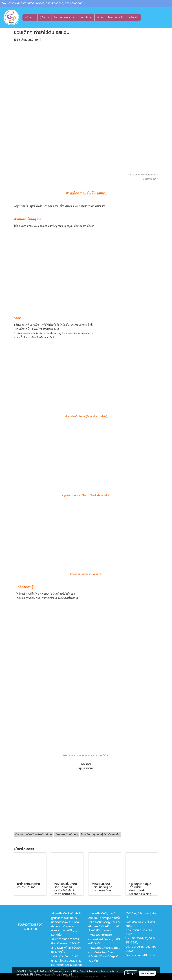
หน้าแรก (30, 17)
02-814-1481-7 (17, 3)
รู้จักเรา (44, 17)
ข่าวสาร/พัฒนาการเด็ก (111, 17)
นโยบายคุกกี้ (66, 975)
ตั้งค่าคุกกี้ (131, 973)
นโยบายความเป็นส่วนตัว (45, 975)
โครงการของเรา (64, 17)
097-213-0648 (54, 3)
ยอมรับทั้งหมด (147, 973)
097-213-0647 (36, 3)
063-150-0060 (74, 3)
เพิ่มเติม (134, 17)
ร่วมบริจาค (85, 17)
